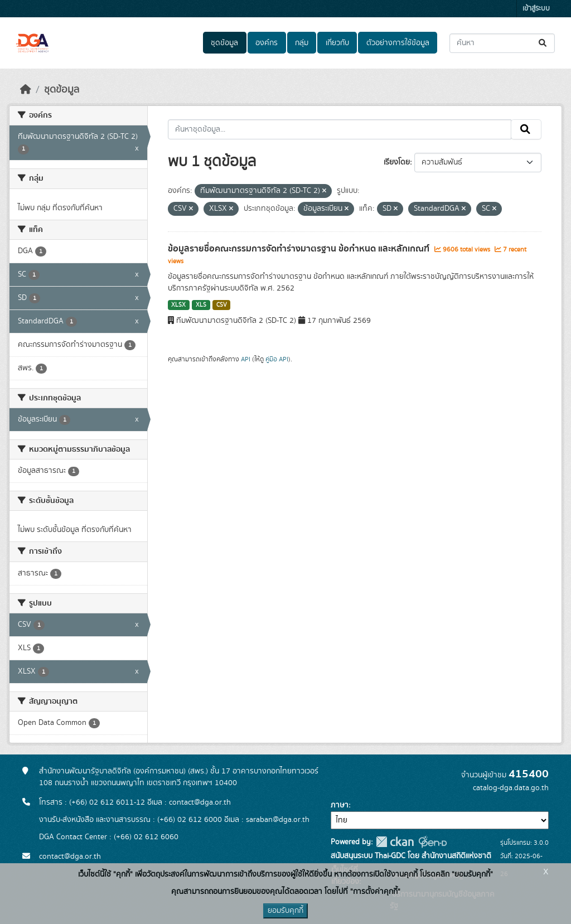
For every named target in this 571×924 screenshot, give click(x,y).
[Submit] (543, 43)
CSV (222, 305)
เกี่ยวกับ (337, 43)
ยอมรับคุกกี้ (285, 911)
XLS (201, 305)
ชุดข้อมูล (224, 43)
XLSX (178, 305)
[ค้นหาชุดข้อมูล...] (502, 43)
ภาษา (340, 805)
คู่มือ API (277, 359)
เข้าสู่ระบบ (536, 9)
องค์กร (267, 43)
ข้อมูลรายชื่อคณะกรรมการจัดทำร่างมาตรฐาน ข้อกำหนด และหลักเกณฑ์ (300, 249)
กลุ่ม (302, 43)
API (246, 359)
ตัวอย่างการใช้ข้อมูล (398, 43)
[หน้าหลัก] (26, 90)
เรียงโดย (397, 162)
